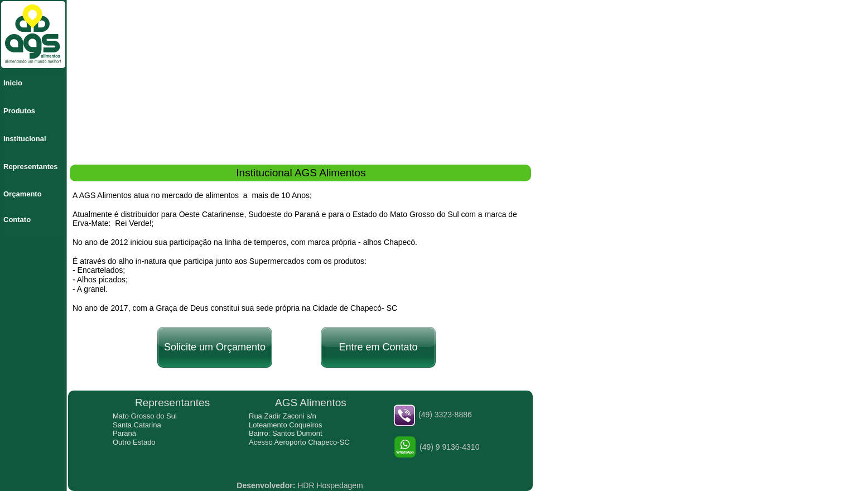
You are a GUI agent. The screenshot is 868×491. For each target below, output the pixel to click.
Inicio (13, 83)
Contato (17, 220)
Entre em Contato (378, 347)
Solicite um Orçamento (215, 347)
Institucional (25, 139)
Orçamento (23, 194)
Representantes (31, 167)
